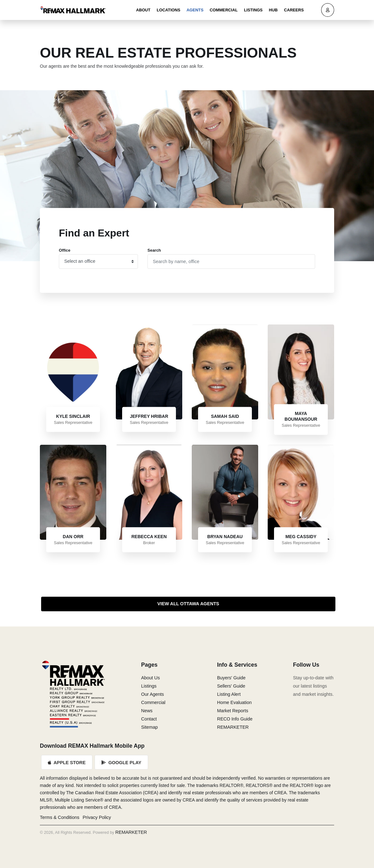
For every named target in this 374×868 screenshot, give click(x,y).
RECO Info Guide (235, 719)
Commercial (224, 10)
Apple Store (67, 763)
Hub (273, 10)
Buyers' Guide (231, 678)
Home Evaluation (234, 702)
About (143, 10)
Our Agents (153, 694)
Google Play (122, 763)
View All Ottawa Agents (188, 604)
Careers (294, 10)
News (147, 711)
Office (65, 250)
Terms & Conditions (60, 817)
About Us (150, 678)
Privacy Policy (97, 817)
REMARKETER (233, 727)
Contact (149, 719)
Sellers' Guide (231, 686)
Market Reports (233, 711)
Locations (168, 10)
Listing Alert (229, 694)
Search (154, 250)
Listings (253, 10)
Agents (195, 10)
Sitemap (150, 727)
